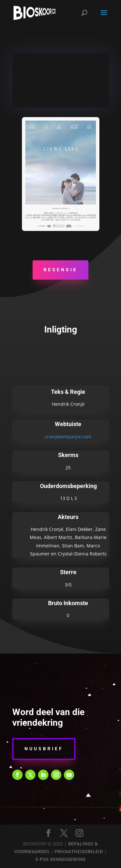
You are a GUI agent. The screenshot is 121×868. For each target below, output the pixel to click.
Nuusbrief (44, 749)
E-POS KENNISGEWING (60, 859)
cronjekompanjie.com (68, 437)
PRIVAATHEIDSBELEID (79, 851)
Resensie (60, 270)
